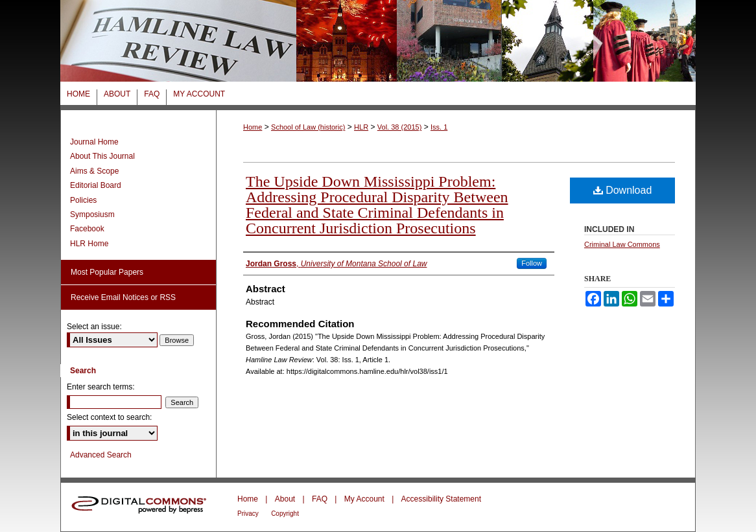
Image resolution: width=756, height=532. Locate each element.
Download (623, 190)
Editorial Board (96, 185)
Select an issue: (94, 327)
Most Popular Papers (107, 272)
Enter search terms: (101, 387)
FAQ (320, 499)
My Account (364, 499)
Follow (532, 263)
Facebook (87, 229)
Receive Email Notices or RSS (123, 297)
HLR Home (89, 244)
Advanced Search (101, 455)
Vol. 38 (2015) (400, 127)
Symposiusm (92, 214)
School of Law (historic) (308, 127)
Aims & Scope (94, 171)
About (285, 499)
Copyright (285, 514)
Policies (83, 200)
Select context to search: (109, 417)
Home (253, 127)
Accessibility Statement (441, 499)
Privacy (248, 514)
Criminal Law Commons (622, 244)
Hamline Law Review (378, 41)
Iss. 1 (439, 127)
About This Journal (102, 156)
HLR (361, 127)
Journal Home (94, 142)
